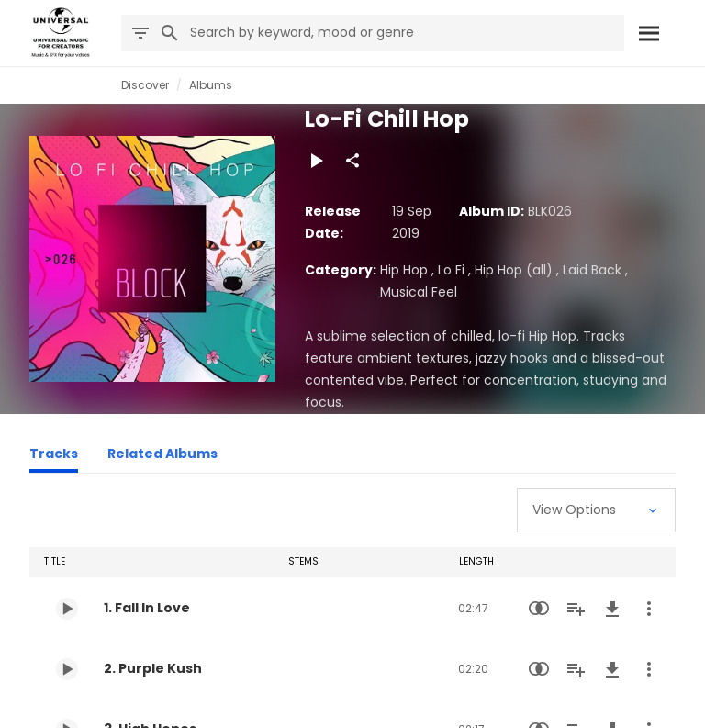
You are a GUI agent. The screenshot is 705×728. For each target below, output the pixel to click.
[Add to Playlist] (576, 609)
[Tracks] (54, 456)
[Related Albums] (162, 456)
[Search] (648, 33)
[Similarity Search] (539, 609)
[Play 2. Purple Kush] (67, 669)
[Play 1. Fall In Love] (67, 609)
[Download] (612, 609)
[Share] (352, 161)
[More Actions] (649, 609)
